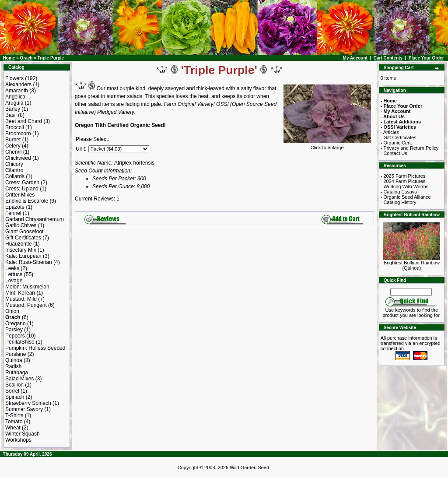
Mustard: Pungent (26, 305)
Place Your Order (426, 58)
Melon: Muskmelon (27, 287)
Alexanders (18, 84)
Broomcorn (18, 134)
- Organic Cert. (396, 143)
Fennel (13, 213)
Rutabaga (17, 373)
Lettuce (14, 274)
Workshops (18, 440)
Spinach (15, 397)
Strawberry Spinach (28, 403)
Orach (26, 58)
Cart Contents (388, 58)
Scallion (14, 385)
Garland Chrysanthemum (35, 219)
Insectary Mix (21, 250)
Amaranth (17, 91)
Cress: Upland (22, 189)
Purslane (16, 354)
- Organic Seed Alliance (406, 197)
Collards (15, 176)
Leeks (12, 268)
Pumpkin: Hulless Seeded (35, 348)
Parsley (14, 330)
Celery (13, 146)
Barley (13, 109)
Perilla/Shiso (20, 342)
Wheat (13, 428)
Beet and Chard (24, 121)
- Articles (390, 132)
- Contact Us (394, 153)
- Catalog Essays (399, 192)
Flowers (14, 78)
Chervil (13, 152)
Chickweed (18, 158)
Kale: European (23, 256)
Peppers (15, 336)
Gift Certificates (23, 238)
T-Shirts (14, 415)
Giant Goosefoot (24, 232)
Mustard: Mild (21, 299)
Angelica (15, 97)
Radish (13, 366)
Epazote (15, 207)
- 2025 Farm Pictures (403, 176)
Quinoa (14, 360)
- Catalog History (399, 202)
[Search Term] (411, 292)
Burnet (13, 140)
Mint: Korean (20, 293)
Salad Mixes (19, 379)
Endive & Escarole (27, 201)
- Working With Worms (405, 186)
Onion (12, 311)
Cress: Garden (22, 183)
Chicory (14, 164)
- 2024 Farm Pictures (403, 181)
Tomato (14, 422)
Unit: (81, 149)
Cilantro (14, 170)
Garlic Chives (21, 225)
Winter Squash (23, 434)
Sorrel (12, 391)
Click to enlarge (327, 145)
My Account (355, 58)
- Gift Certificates (399, 137)
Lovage (14, 281)
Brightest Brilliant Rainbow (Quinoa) (412, 263)
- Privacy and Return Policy (410, 148)
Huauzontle (19, 244)
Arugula (14, 103)
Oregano (16, 323)
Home (9, 58)
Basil (11, 115)
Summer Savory (24, 409)
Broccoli (15, 127)
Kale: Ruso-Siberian (29, 262)
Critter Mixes (20, 195)
